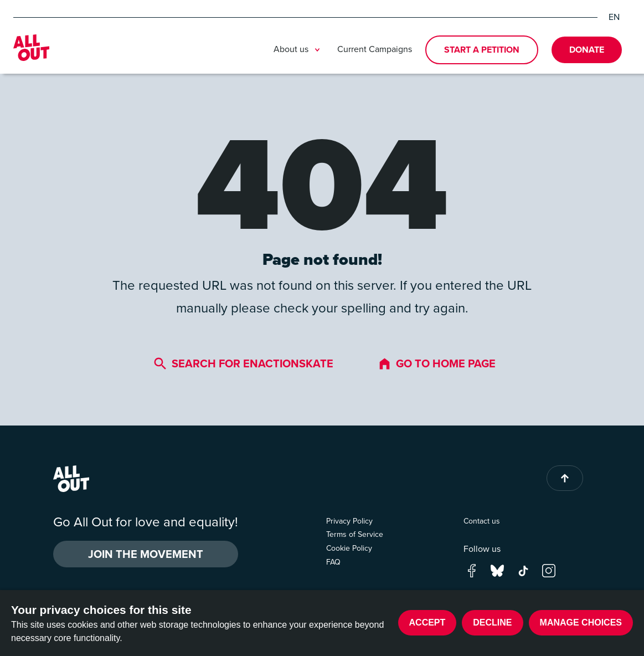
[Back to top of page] (565, 478)
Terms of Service (355, 534)
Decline (492, 622)
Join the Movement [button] (146, 554)
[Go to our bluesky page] (497, 570)
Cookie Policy (349, 548)
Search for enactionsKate (243, 363)
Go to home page (437, 363)
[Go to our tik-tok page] (523, 570)
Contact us (482, 521)
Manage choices (581, 622)
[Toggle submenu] (317, 50)
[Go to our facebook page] (472, 570)
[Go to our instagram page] (549, 570)
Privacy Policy (349, 521)
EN (614, 17)
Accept (427, 622)
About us (299, 50)
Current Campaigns (375, 49)
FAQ (333, 562)
